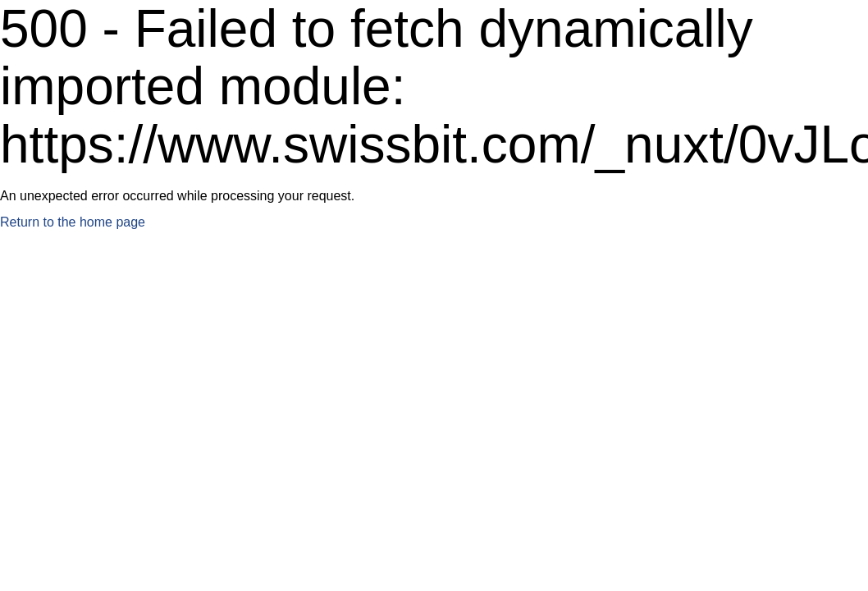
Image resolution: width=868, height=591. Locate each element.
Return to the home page (73, 222)
